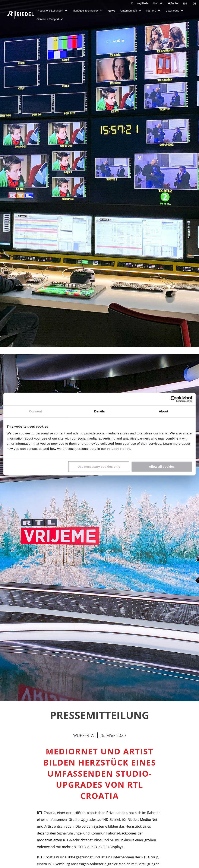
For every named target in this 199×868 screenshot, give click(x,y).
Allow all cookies (162, 467)
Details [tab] (99, 411)
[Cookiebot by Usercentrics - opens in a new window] (174, 399)
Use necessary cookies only (99, 467)
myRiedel (143, 3)
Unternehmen (131, 11)
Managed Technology (88, 11)
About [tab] (164, 411)
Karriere (153, 11)
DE (195, 3)
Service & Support (50, 19)
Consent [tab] (36, 411)
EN (185, 3)
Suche (173, 3)
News (112, 11)
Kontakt (158, 3)
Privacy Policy (118, 449)
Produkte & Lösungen (52, 11)
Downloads (174, 11)
